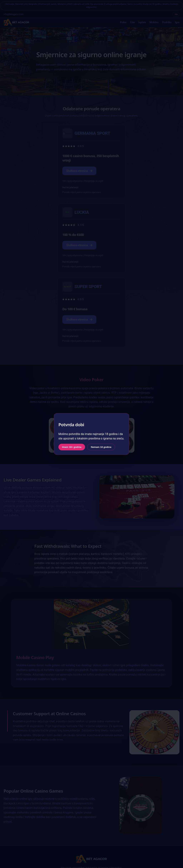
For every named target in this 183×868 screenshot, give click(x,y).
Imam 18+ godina (72, 447)
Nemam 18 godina (101, 447)
